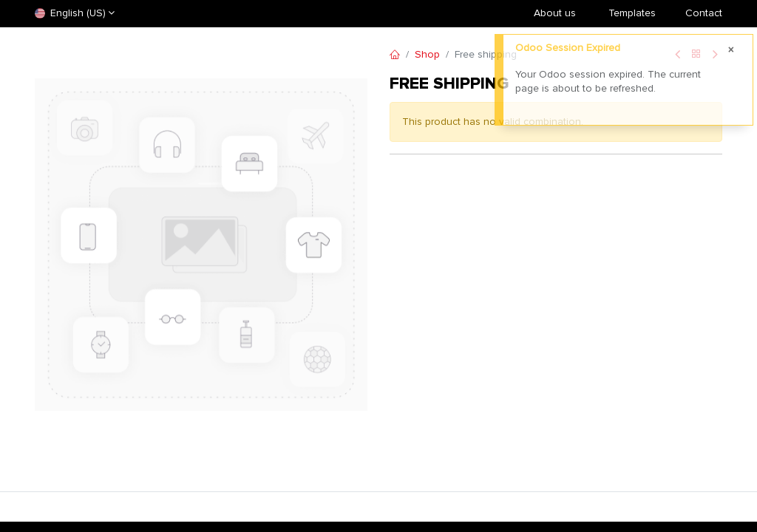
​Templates (632, 13)
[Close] (731, 50)
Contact (704, 13)
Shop (427, 54)
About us (555, 13)
